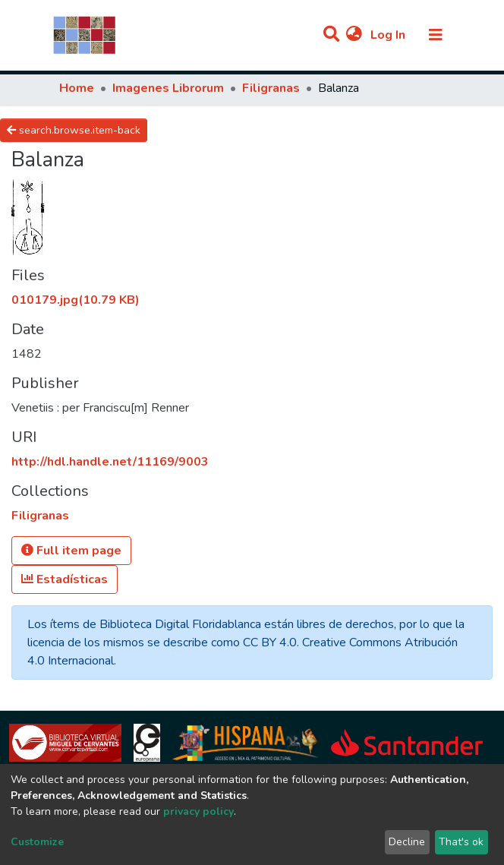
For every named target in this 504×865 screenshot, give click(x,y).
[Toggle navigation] (436, 35)
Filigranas (271, 88)
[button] (354, 35)
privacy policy (198, 811)
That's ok (461, 842)
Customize (37, 842)
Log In (389, 35)
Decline (407, 842)
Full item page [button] (71, 551)
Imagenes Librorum (168, 88)
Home (77, 88)
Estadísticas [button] (65, 579)
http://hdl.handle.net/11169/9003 (110, 462)
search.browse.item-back (74, 130)
